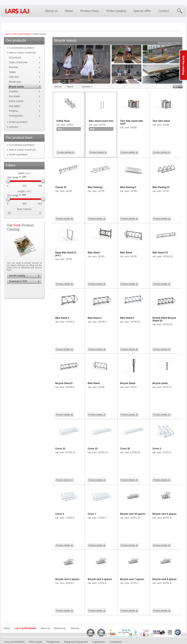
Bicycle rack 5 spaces (67, 579)
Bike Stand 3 (62, 318)
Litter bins (14, 77)
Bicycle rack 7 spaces (132, 579)
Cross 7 (92, 514)
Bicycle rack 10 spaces (133, 514)
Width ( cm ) (24, 173)
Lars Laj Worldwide (25, 628)
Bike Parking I (95, 187)
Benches (13, 67)
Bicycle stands (16, 87)
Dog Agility (14, 106)
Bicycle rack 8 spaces (164, 579)
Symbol (87, 87)
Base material (24, 209)
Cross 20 (125, 449)
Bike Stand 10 (160, 253)
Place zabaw (35, 642)
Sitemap (75, 628)
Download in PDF (18, 281)
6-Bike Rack (63, 121)
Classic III (61, 187)
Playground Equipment (76, 642)
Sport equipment (18, 122)
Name (70, 87)
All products (15, 58)
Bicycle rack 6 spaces (100, 579)
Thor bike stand (161, 121)
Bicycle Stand (128, 383)
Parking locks (16, 116)
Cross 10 (60, 449)
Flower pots (15, 82)
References (60, 628)
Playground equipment (22, 48)
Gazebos (14, 92)
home (8, 34)
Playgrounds (53, 642)
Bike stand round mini (101, 121)
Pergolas (13, 111)
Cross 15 (93, 449)
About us (45, 628)
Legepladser (99, 642)
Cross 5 (60, 514)
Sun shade (14, 96)
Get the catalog (17, 276)
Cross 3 (157, 449)
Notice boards (16, 101)
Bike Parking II (128, 187)
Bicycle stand (160, 383)
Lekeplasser (116, 642)
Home (7, 628)
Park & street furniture (22, 34)
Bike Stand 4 (95, 318)
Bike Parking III (161, 187)
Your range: (13, 177)
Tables (12, 72)
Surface (14, 127)
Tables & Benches (18, 62)
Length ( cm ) (24, 191)
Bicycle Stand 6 (64, 383)
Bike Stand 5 (127, 318)
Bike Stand (94, 253)
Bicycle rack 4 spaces (164, 514)
